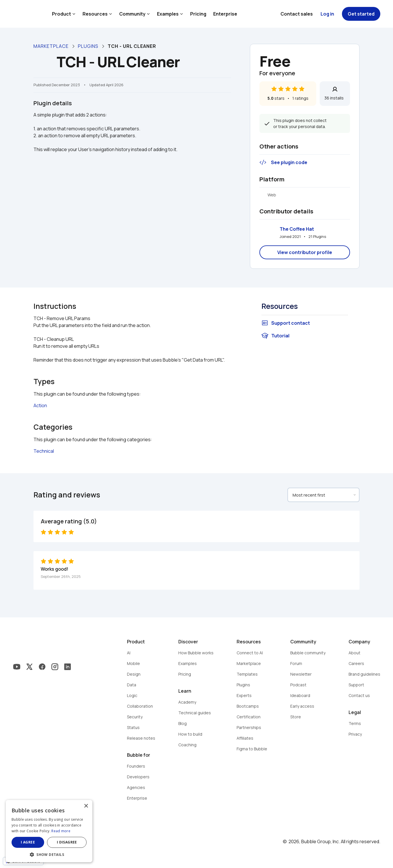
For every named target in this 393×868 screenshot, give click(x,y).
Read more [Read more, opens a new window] (61, 831)
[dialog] (49, 831)
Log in (327, 14)
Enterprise (225, 14)
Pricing (198, 14)
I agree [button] (28, 842)
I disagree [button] (67, 842)
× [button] (86, 806)
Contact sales (297, 14)
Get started (361, 14)
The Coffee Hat (297, 229)
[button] (49, 854)
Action (40, 405)
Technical (44, 451)
